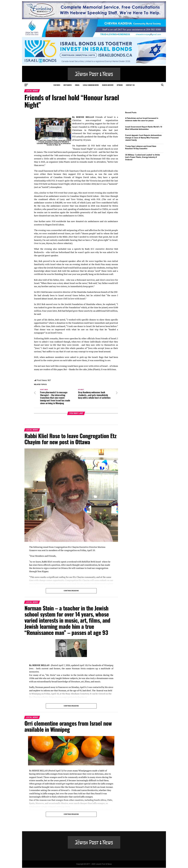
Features (57, 85)
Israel (77, 85)
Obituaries (68, 85)
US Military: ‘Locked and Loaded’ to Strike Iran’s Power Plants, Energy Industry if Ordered (143, 157)
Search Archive (108, 85)
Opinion (120, 85)
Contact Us (130, 85)
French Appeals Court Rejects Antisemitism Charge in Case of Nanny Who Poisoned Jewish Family (143, 138)
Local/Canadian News (91, 85)
